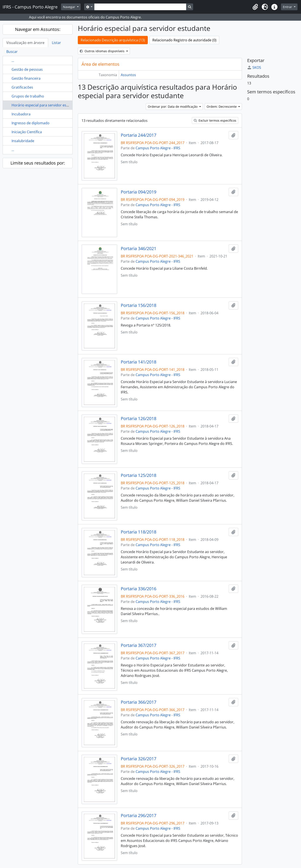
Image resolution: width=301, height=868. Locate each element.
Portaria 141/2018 (139, 362)
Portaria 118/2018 (139, 532)
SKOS (254, 67)
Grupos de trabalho (28, 96)
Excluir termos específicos (215, 120)
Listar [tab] (56, 43)
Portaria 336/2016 (139, 589)
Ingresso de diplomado (31, 123)
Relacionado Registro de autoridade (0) (184, 40)
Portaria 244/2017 (139, 135)
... (13, 61)
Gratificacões (22, 87)
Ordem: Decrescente (222, 107)
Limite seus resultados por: (38, 163)
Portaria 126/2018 (139, 419)
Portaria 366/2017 (139, 702)
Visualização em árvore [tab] (25, 43)
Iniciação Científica (27, 132)
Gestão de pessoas (27, 69)
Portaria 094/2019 (139, 192)
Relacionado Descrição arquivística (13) (113, 40)
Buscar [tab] (12, 52)
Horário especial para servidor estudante (45, 105)
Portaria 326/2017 (139, 759)
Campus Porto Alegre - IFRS (158, 148)
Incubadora (21, 114)
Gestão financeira (26, 78)
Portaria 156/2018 (139, 305)
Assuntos (128, 75)
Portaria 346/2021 (139, 249)
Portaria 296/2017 (139, 816)
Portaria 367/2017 (139, 645)
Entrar (288, 7)
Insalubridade (23, 141)
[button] (255, 7)
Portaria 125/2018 (139, 475)
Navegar (70, 7)
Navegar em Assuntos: (38, 29)
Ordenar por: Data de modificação (173, 107)
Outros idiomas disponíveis (103, 51)
